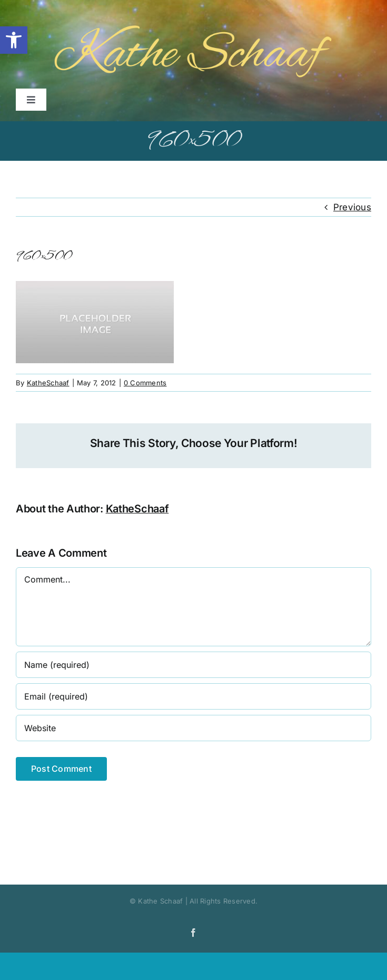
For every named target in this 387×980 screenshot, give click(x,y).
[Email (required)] (193, 696)
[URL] (193, 728)
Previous (352, 207)
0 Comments (145, 383)
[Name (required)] (193, 665)
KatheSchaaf (48, 383)
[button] (14, 40)
